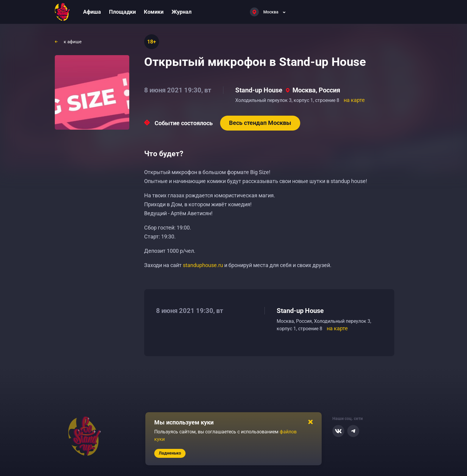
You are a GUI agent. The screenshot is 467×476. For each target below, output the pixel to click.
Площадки (122, 12)
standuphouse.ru (203, 265)
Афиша (92, 12)
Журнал (182, 12)
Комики (154, 12)
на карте (354, 100)
